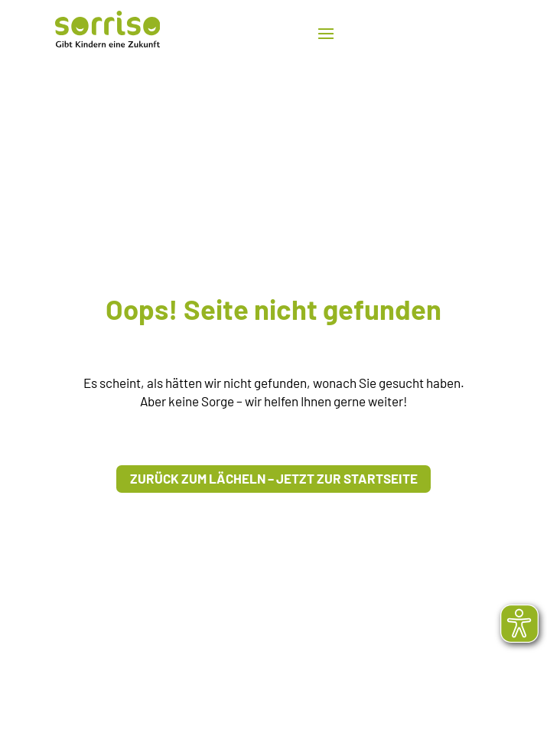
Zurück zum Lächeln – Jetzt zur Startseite (274, 478)
